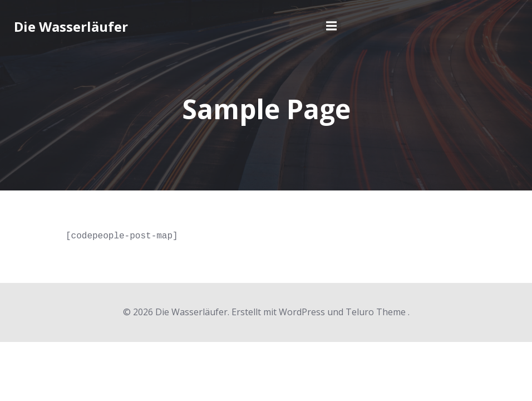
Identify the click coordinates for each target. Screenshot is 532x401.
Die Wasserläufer (71, 26)
